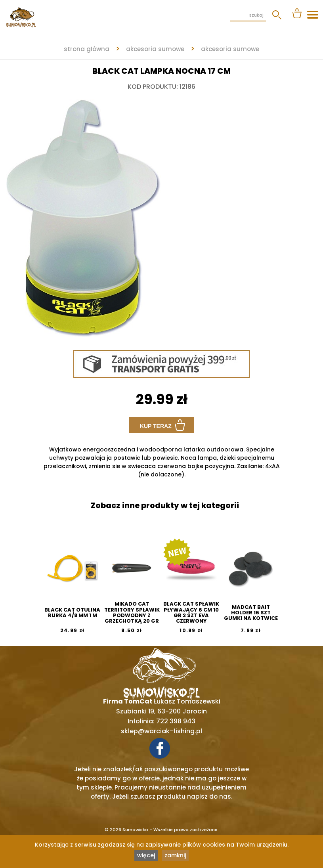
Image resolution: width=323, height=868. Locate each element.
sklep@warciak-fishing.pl (161, 731)
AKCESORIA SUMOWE (155, 49)
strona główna (87, 49)
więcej (146, 855)
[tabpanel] (161, 214)
